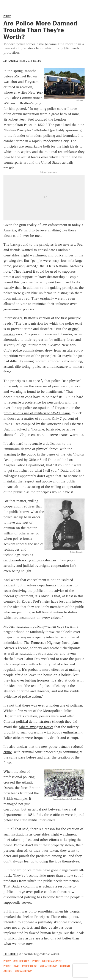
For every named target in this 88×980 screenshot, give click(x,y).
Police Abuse (30, 966)
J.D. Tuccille (11, 61)
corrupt (73, 738)
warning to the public (20, 454)
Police (36, 961)
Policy (7, 16)
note (7, 271)
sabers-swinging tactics (36, 727)
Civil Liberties (21, 961)
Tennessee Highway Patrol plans (55, 643)
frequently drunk (47, 738)
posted (21, 109)
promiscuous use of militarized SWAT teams (37, 413)
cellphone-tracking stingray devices (30, 560)
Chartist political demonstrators (27, 722)
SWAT (16, 966)
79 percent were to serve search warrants (51, 435)
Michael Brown (49, 966)
